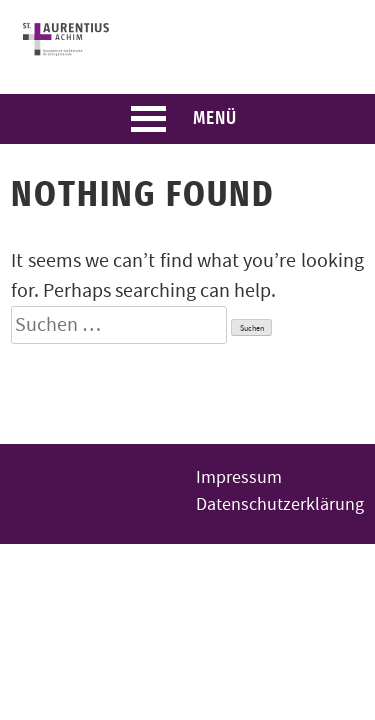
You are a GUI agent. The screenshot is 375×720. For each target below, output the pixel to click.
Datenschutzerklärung (280, 504)
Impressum (239, 477)
